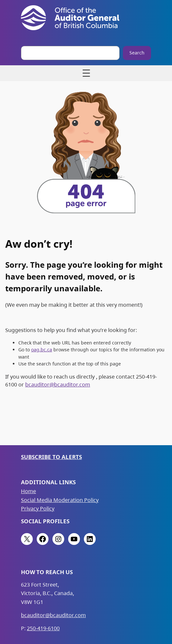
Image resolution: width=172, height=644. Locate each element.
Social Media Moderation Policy (60, 500)
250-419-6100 (43, 628)
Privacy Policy (38, 509)
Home (29, 491)
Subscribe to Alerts (51, 457)
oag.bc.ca (42, 350)
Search (137, 53)
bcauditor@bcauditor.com (58, 384)
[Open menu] (86, 73)
